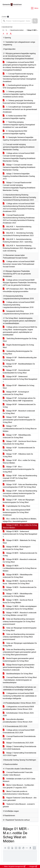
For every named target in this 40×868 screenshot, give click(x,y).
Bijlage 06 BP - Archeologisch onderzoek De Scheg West (16, 393)
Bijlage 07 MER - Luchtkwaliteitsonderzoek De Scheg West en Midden (20, 568)
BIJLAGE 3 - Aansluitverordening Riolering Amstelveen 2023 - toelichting (18, 241)
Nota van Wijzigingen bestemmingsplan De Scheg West (20, 629)
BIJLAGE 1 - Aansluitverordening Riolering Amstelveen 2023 (17, 228)
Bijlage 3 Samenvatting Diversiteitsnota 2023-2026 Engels (19, 754)
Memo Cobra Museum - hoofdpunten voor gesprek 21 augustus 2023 (18, 786)
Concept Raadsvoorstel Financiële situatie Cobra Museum (18, 774)
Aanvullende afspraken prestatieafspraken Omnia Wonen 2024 (18, 721)
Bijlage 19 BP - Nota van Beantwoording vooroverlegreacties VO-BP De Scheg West (20, 486)
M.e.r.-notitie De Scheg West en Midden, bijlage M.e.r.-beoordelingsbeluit (20, 520)
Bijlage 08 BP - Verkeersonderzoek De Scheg (19, 406)
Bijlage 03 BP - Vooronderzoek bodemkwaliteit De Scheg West (16, 371)
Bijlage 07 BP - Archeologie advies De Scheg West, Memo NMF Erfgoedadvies (19, 399)
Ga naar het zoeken (0, 1)
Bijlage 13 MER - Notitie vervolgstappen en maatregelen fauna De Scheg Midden (20, 608)
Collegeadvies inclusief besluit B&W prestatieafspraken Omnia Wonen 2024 (18, 708)
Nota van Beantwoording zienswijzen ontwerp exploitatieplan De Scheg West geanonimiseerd (19, 637)
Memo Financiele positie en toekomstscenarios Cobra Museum (16, 793)
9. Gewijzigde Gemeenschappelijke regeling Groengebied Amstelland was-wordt (20, 139)
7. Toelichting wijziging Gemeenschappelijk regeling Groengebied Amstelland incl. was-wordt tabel (19, 125)
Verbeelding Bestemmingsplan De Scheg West (18, 352)
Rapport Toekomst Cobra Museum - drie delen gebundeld (20, 799)
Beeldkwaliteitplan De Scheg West (18, 674)
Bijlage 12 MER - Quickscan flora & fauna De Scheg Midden (18, 601)
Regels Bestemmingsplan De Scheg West (18, 346)
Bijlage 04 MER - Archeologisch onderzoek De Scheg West (17, 548)
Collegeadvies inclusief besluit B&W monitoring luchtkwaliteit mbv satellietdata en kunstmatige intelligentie (20, 696)
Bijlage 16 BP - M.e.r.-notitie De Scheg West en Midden (19, 462)
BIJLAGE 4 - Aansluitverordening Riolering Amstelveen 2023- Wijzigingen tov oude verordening (19, 248)
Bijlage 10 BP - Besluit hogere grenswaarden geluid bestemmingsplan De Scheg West (19, 420)
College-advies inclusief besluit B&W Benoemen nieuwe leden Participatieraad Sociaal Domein (19, 264)
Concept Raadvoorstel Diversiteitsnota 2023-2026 (19, 738)
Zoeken (4, 17)
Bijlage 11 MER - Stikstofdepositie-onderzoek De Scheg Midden (18, 595)
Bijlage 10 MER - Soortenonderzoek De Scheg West (20, 589)
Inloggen (33, 866)
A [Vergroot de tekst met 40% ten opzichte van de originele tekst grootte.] (11, 34)
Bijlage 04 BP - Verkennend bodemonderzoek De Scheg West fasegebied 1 (20, 379)
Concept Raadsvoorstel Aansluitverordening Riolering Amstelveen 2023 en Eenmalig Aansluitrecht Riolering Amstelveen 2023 (19, 219)
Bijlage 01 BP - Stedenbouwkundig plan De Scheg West (20, 359)
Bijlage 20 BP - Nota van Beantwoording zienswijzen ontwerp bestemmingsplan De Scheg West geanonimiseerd (20, 493)
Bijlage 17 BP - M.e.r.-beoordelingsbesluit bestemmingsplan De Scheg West (19, 469)
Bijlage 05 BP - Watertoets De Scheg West (19, 387)
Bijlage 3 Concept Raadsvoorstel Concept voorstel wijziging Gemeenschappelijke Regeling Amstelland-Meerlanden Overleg (19, 186)
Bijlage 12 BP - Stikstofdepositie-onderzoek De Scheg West (17, 436)
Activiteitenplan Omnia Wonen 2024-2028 (18, 714)
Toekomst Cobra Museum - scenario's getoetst (19, 805)
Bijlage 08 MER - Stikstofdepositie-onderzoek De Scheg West (18, 576)
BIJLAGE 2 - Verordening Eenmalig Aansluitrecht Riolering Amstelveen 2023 (18, 234)
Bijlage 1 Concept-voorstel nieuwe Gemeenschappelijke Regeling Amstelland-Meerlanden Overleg (19, 167)
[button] (35, 21)
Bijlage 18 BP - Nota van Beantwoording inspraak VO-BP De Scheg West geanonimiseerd (20, 478)
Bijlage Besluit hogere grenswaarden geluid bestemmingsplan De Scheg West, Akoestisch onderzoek (19, 667)
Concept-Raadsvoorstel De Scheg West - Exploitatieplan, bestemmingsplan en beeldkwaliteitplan (20, 680)
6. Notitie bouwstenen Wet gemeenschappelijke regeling (15, 117)
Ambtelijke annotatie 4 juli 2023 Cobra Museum (19, 780)
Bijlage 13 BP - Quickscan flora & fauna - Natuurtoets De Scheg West (20, 443)
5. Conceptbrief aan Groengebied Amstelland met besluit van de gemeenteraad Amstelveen (20, 109)
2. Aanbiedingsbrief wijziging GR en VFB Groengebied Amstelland (18, 87)
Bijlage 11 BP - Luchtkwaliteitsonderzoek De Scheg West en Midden (20, 429)
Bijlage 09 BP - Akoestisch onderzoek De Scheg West (19, 412)
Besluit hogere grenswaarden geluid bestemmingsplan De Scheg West (18, 660)
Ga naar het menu (1, 1)
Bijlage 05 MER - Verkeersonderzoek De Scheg (20, 554)
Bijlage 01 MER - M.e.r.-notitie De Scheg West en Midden (20, 526)
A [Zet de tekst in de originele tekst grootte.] (3, 34)
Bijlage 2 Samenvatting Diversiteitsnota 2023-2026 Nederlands (19, 748)
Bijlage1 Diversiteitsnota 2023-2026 (18, 743)
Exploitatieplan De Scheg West (16, 506)
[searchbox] (17, 21)
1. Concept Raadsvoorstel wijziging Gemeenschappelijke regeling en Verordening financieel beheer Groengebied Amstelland (19, 78)
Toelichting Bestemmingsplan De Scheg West (20, 340)
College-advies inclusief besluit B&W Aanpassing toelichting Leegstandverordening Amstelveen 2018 (19, 305)
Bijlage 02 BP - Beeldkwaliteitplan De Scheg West (19, 365)
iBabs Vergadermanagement (15, 866)
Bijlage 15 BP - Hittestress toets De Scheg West (18, 455)
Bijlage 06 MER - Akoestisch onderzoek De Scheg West (20, 561)
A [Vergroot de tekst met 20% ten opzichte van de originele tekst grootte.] (7, 34)
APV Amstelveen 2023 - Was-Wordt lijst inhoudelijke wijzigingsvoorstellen (19, 290)
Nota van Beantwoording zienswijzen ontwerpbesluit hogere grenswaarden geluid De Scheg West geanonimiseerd (19, 652)
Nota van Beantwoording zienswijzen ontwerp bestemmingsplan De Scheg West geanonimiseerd (19, 622)
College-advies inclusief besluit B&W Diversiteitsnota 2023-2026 (19, 731)
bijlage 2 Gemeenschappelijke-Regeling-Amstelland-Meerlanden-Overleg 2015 (19, 176)
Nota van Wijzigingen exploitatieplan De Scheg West (20, 644)
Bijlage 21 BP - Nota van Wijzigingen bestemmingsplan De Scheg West (19, 501)
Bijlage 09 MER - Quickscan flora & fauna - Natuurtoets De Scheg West (18, 582)
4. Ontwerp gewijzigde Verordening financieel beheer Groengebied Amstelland (19, 102)
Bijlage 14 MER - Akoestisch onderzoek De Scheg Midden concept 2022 (20, 614)
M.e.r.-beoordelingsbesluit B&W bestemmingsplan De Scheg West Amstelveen (17, 512)
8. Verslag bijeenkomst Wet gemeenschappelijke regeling (15, 132)
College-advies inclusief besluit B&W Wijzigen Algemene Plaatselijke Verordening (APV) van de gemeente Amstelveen (20, 283)
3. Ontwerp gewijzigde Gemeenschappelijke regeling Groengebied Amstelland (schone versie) (19, 94)
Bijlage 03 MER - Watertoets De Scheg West (19, 542)
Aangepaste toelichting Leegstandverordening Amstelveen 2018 (18, 312)
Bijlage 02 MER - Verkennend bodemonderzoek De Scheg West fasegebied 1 (20, 534)
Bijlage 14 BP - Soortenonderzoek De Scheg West (19, 449)
